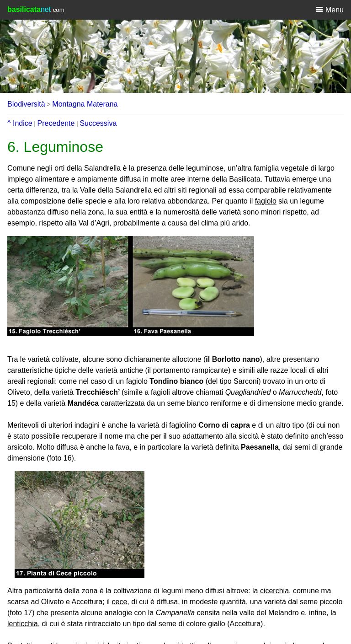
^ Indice (20, 123)
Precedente (56, 123)
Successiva (98, 123)
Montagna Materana (85, 104)
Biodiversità (26, 104)
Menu (330, 10)
